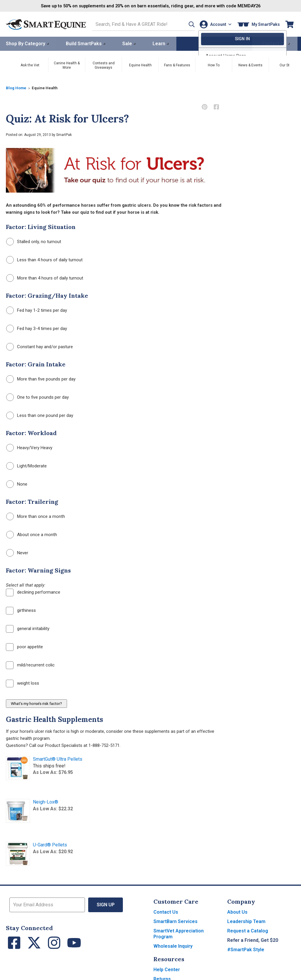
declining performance (33, 592)
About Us (237, 911)
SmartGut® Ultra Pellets (58, 758)
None (17, 484)
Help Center (167, 969)
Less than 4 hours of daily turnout (44, 259)
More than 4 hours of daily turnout (45, 278)
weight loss (22, 683)
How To (214, 65)
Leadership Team (246, 921)
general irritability (28, 628)
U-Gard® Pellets (50, 844)
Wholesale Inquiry (173, 946)
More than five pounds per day (41, 379)
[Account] (214, 24)
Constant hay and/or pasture (40, 346)
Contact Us (166, 911)
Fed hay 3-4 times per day (37, 328)
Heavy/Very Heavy (29, 447)
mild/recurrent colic (30, 665)
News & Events (250, 65)
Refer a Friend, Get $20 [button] (253, 940)
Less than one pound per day (40, 415)
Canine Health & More (67, 65)
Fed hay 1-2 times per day (37, 310)
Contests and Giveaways (104, 65)
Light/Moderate (26, 465)
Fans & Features (177, 65)
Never (17, 552)
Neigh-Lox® (46, 801)
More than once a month (36, 516)
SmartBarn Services (175, 921)
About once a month (32, 534)
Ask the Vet (30, 65)
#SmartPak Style (246, 949)
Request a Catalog (248, 930)
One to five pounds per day (37, 397)
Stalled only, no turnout (34, 241)
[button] (184, 24)
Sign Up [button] (106, 904)
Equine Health (140, 65)
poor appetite (24, 646)
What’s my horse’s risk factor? (36, 703)
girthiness (21, 610)
